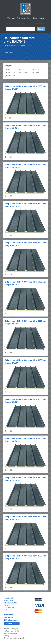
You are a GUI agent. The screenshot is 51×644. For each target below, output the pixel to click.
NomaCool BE (9, 598)
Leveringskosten (9, 607)
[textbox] (21, 29)
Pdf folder (7, 605)
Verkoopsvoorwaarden (12, 631)
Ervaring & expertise (11, 603)
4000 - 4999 (34, 69)
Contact (41, 18)
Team (35, 18)
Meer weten (8, 53)
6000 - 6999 (22, 72)
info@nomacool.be (13, 620)
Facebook (9, 615)
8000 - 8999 (10, 76)
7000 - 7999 (34, 72)
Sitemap (7, 636)
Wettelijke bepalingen (11, 629)
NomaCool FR (9, 600)
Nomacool (26, 9)
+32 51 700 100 (13, 624)
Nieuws (29, 18)
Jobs (14, 18)
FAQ (5, 610)
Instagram (10, 617)
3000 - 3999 (22, 69)
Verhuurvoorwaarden (11, 633)
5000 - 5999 (10, 72)
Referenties (21, 18)
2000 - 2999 (10, 69)
